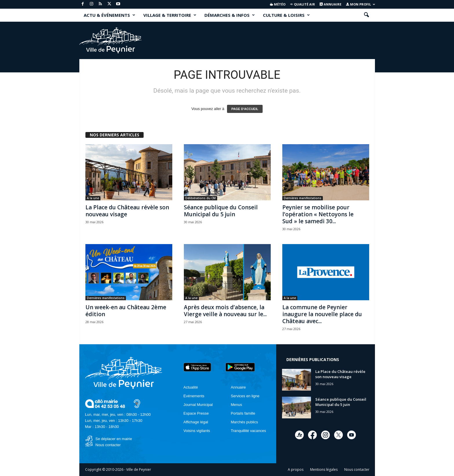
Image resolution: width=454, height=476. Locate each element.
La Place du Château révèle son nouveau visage (127, 211)
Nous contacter (108, 445)
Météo (278, 4)
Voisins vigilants (197, 431)
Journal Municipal (198, 405)
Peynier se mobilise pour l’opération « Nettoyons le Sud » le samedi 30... (318, 214)
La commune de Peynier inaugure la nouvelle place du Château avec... (322, 314)
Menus (236, 405)
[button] (366, 15)
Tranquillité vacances (248, 431)
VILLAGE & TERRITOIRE (170, 15)
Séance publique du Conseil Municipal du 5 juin (221, 211)
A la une (93, 198)
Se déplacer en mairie (114, 439)
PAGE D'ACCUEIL (245, 109)
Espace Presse (196, 413)
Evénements (194, 396)
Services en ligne (245, 396)
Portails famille (243, 413)
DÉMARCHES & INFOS (230, 15)
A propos (296, 469)
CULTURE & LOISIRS (286, 15)
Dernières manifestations (303, 198)
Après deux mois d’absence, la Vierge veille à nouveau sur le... (225, 311)
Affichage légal (196, 422)
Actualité (191, 387)
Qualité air (302, 4)
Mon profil (360, 4)
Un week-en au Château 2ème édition (126, 311)
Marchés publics (244, 422)
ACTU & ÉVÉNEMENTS (109, 15)
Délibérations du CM (201, 198)
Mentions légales (324, 469)
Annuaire (331, 4)
